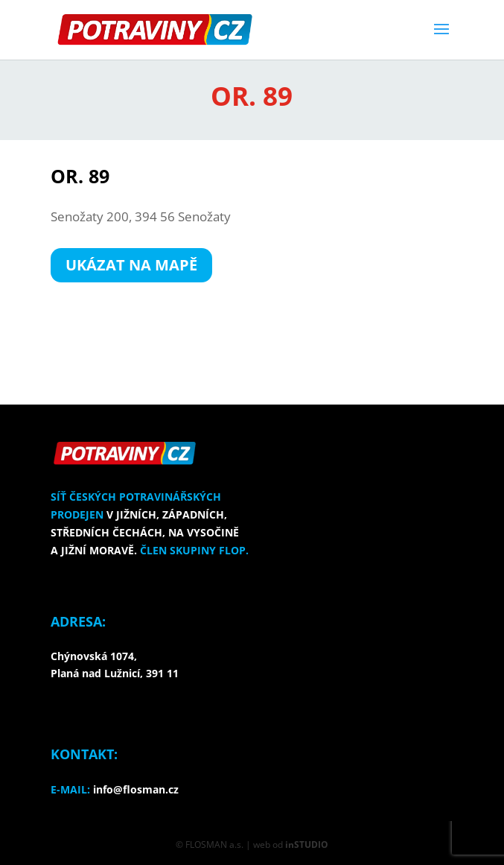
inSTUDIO (307, 845)
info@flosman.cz (136, 789)
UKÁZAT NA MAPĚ (131, 265)
